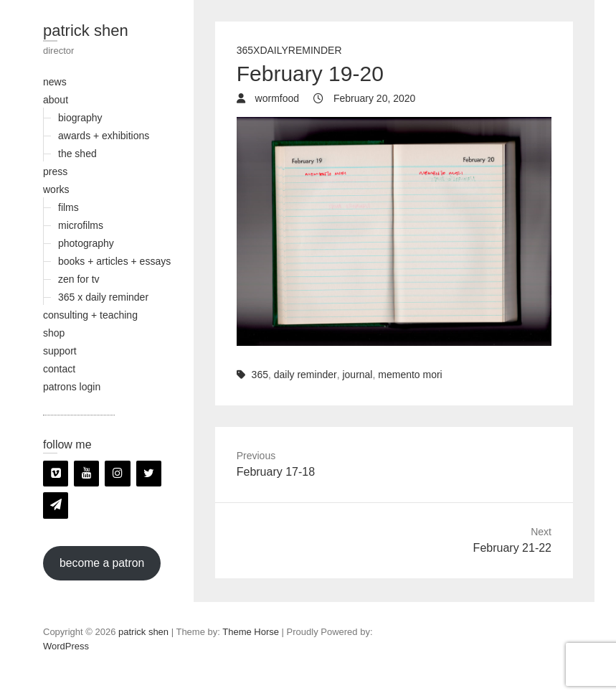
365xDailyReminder (289, 50)
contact (59, 369)
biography (80, 118)
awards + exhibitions (104, 136)
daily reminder (305, 375)
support (60, 351)
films (68, 207)
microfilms (81, 225)
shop (54, 333)
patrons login (72, 387)
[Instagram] (117, 474)
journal (357, 375)
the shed (77, 154)
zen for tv (79, 279)
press (55, 171)
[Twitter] (149, 474)
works (56, 189)
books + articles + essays (114, 261)
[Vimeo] (56, 474)
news (55, 82)
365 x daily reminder (103, 297)
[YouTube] (86, 474)
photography (86, 243)
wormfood (276, 98)
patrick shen (86, 30)
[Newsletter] (56, 505)
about (56, 100)
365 (260, 375)
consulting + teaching (90, 315)
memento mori (410, 375)
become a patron (102, 563)
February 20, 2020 (373, 98)
